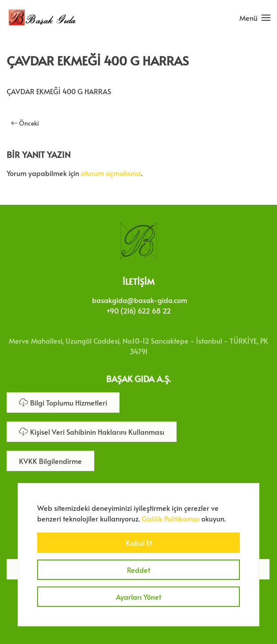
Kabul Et (139, 543)
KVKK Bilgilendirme (50, 460)
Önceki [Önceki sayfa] (25, 123)
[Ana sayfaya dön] (42, 18)
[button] (255, 18)
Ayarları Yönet (138, 597)
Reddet (138, 570)
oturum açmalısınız (111, 173)
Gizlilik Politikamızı (171, 518)
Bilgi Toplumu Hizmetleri (63, 402)
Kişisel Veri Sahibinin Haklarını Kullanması (92, 431)
